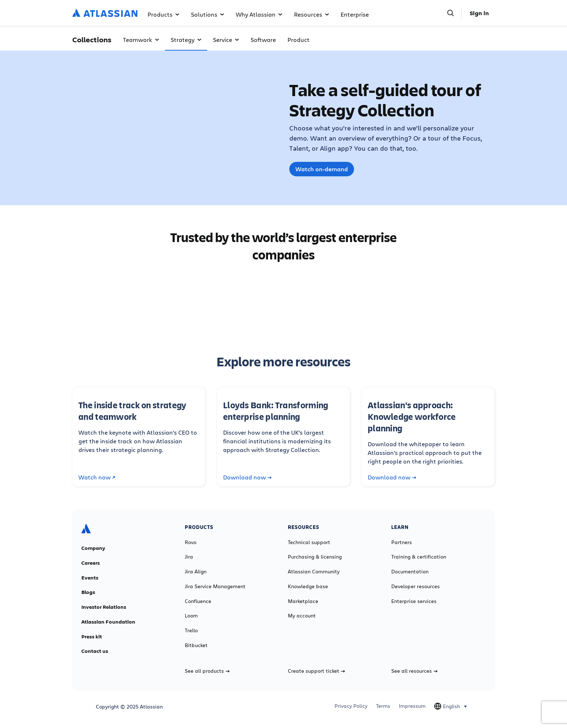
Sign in (479, 13)
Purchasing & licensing (315, 557)
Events (90, 578)
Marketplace (303, 601)
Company (93, 548)
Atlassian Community (314, 572)
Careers (91, 563)
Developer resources (415, 586)
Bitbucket (196, 645)
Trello (191, 630)
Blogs (88, 592)
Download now (247, 477)
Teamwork (141, 40)
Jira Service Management (215, 586)
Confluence (198, 601)
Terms (383, 706)
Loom (191, 616)
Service (226, 40)
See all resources (414, 671)
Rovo (191, 542)
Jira (189, 557)
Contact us (95, 651)
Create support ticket (316, 671)
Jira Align (196, 572)
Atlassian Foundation (108, 622)
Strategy (186, 40)
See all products (207, 671)
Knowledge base (308, 586)
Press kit (92, 637)
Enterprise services (414, 601)
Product (299, 40)
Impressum (412, 706)
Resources (312, 14)
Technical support (309, 542)
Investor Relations (104, 607)
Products (163, 14)
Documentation (410, 572)
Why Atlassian (259, 14)
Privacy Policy (351, 706)
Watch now (97, 477)
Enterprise (355, 14)
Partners (402, 542)
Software (263, 40)
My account (302, 616)
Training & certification (419, 557)
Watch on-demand (322, 169)
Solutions (208, 14)
